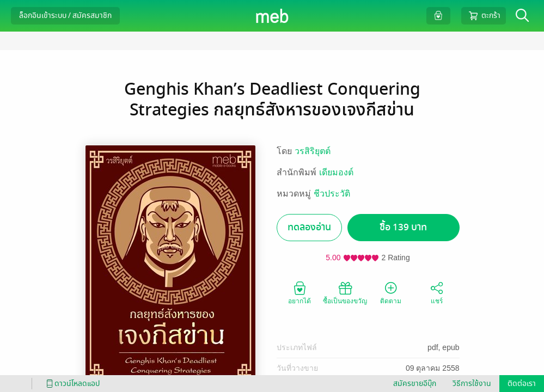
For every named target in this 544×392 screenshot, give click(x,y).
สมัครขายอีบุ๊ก (415, 384)
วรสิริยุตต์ (313, 151)
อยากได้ (299, 292)
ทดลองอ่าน (309, 227)
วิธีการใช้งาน (472, 384)
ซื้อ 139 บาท (403, 227)
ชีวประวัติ (332, 194)
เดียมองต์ (336, 172)
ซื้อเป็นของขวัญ (345, 292)
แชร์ (437, 292)
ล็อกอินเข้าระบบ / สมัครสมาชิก (65, 16)
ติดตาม (391, 292)
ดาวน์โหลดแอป (71, 384)
